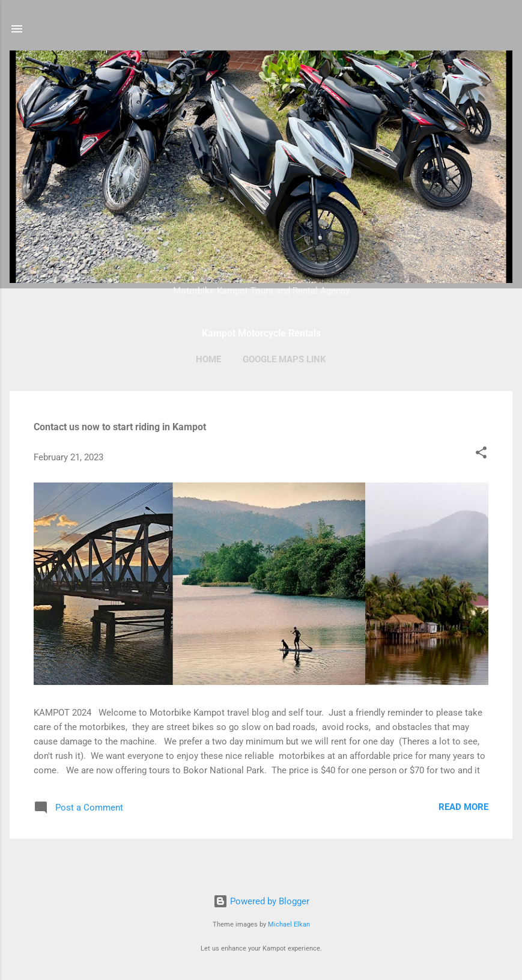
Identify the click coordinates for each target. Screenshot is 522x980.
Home (208, 359)
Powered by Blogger (261, 901)
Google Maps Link (284, 359)
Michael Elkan (289, 924)
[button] (481, 455)
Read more (463, 807)
